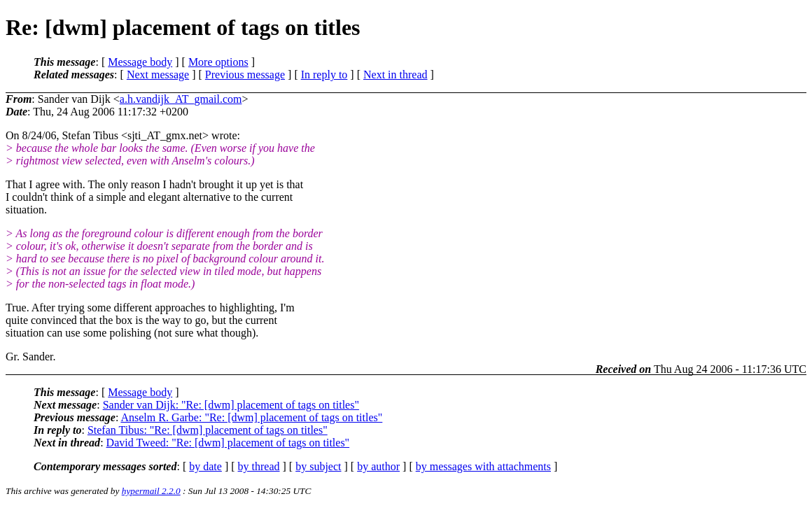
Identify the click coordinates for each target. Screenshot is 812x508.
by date (205, 466)
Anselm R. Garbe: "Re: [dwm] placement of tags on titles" (251, 417)
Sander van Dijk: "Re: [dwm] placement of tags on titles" (231, 405)
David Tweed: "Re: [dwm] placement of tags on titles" (228, 443)
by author (378, 466)
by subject (318, 466)
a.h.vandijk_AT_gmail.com (181, 99)
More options (218, 62)
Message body (140, 62)
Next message (158, 75)
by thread (259, 466)
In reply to (324, 75)
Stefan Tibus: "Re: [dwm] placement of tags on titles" (208, 430)
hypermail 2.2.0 (151, 491)
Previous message (245, 75)
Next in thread (395, 75)
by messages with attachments (483, 466)
